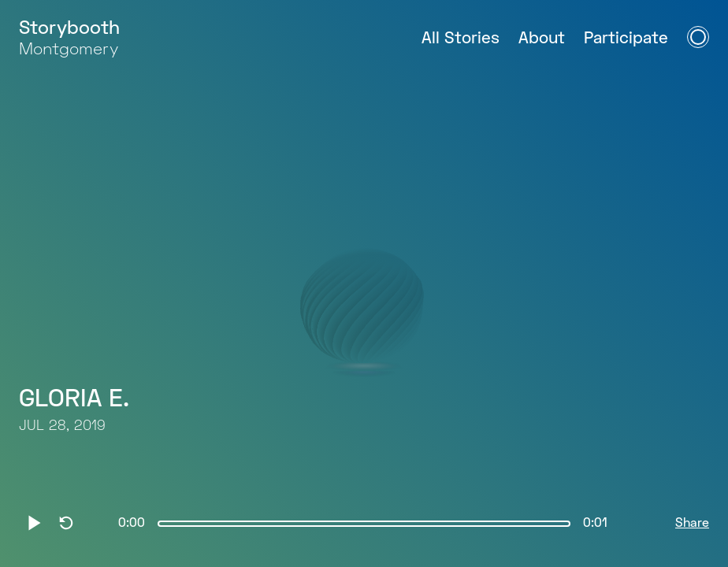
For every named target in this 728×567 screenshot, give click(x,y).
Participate (626, 39)
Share (692, 524)
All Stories (461, 39)
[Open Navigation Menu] (698, 37)
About (542, 39)
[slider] (364, 524)
